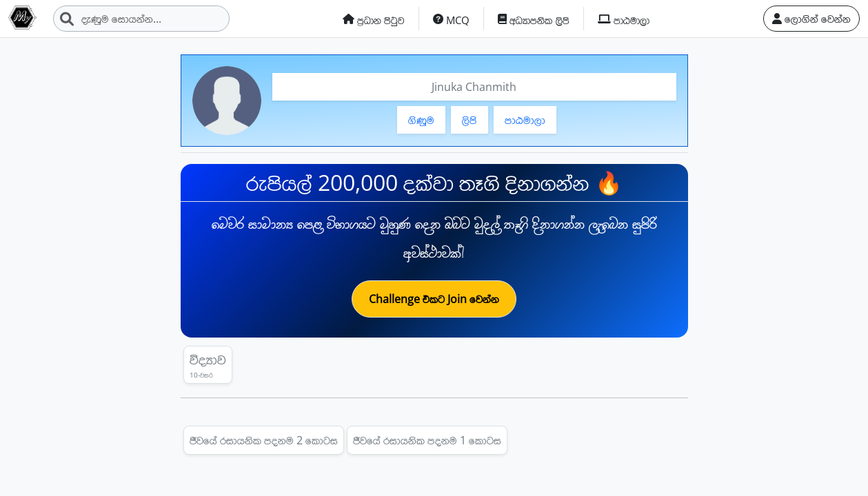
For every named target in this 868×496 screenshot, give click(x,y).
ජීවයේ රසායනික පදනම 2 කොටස (264, 440)
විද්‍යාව (208, 365)
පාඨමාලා (525, 120)
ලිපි (470, 120)
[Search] (141, 19)
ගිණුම (421, 120)
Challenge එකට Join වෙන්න (434, 299)
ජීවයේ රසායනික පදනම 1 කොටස (427, 440)
